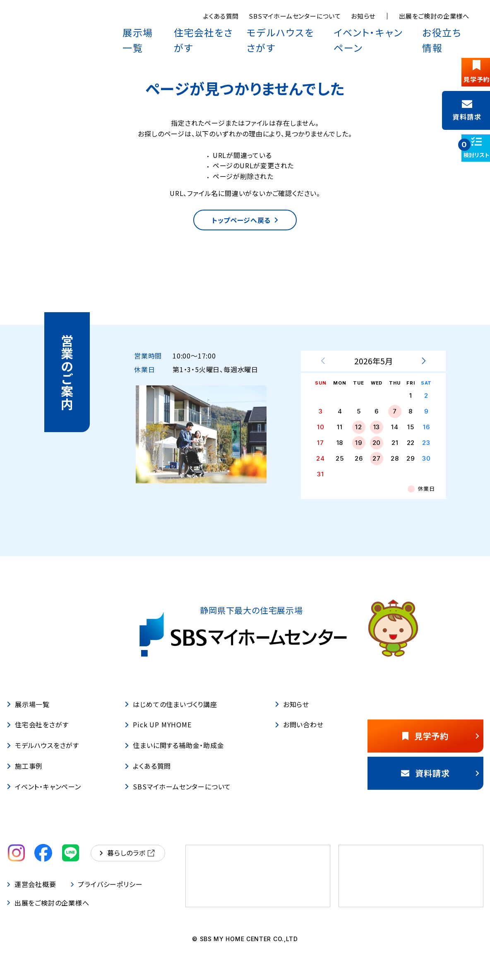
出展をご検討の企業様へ (434, 16)
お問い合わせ (299, 733)
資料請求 (438, 781)
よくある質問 (221, 16)
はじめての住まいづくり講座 (171, 712)
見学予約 (439, 744)
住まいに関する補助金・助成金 (174, 754)
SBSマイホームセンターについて (295, 16)
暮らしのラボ (127, 861)
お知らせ (363, 16)
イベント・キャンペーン (380, 30)
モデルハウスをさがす (299, 30)
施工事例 (25, 774)
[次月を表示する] (423, 370)
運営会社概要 (32, 893)
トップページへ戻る (245, 224)
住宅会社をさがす (226, 30)
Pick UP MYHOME (158, 733)
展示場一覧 (169, 30)
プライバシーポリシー (107, 893)
